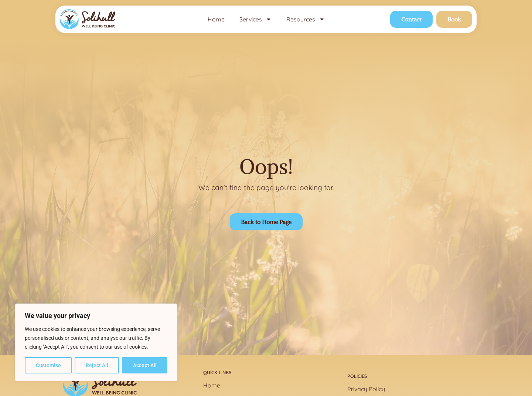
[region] (96, 342)
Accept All (145, 365)
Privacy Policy (366, 389)
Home (216, 19)
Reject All (97, 365)
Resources (306, 19)
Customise (48, 365)
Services (255, 19)
